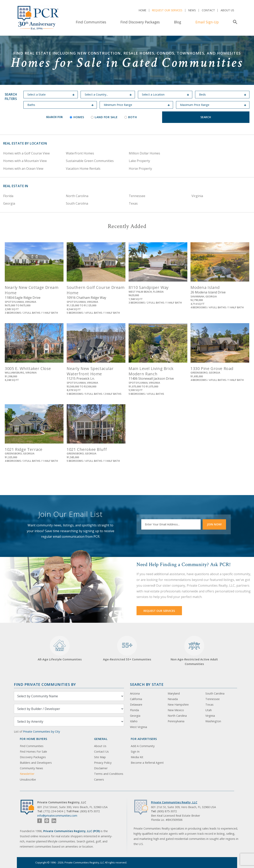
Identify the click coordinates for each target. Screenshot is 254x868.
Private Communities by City (41, 731)
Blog (178, 22)
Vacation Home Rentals (83, 169)
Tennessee (137, 196)
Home (142, 10)
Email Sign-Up (207, 22)
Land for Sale (104, 117)
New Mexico (176, 710)
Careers (99, 779)
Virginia (197, 196)
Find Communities (91, 22)
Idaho (134, 721)
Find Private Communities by (45, 684)
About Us (227, 10)
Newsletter (27, 774)
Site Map (100, 757)
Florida (8, 196)
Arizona (135, 693)
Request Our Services (167, 10)
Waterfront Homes (80, 153)
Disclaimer (101, 768)
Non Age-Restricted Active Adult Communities (194, 651)
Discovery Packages (33, 757)
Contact (208, 10)
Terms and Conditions (109, 774)
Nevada (173, 699)
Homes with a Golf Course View (26, 153)
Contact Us (101, 752)
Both (131, 117)
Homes (77, 117)
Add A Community (143, 746)
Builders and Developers (36, 763)
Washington (213, 721)
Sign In (135, 752)
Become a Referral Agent (147, 763)
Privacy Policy (103, 763)
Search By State (147, 684)
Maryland (174, 693)
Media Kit (137, 757)
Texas (133, 203)
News (192, 10)
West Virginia (139, 727)
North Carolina (77, 196)
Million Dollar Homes (144, 153)
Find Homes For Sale (33, 752)
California (136, 699)
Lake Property (139, 161)
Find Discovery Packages (140, 22)
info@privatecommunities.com (57, 816)
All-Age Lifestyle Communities (60, 649)
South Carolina (77, 203)
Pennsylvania (176, 721)
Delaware (136, 705)
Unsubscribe (28, 779)
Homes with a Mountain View (25, 161)
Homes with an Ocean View (23, 169)
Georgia (9, 203)
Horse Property (140, 169)
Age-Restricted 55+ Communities (127, 649)
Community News (31, 768)
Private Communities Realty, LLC (174, 802)
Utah (209, 710)
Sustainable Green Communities (90, 161)
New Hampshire (178, 705)
